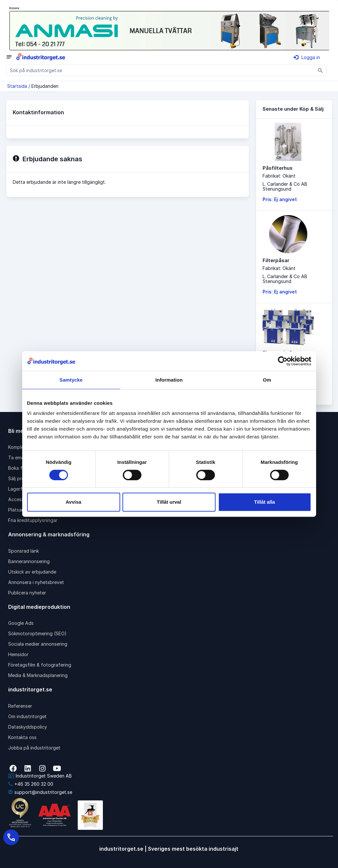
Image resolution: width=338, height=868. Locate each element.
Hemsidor (18, 654)
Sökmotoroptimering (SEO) (37, 633)
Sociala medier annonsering (38, 644)
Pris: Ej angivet (280, 199)
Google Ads (21, 623)
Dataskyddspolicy (28, 727)
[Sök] (321, 70)
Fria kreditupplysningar (33, 520)
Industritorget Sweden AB (40, 776)
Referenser (20, 706)
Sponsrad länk (24, 551)
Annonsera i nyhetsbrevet (36, 582)
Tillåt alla (265, 502)
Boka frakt (20, 468)
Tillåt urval (169, 502)
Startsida (17, 86)
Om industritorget (27, 716)
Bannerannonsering (29, 561)
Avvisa (73, 502)
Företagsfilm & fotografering (40, 665)
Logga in (307, 57)
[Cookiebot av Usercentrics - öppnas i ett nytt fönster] (283, 361)
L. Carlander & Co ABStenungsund (285, 186)
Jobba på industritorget (34, 748)
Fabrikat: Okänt (279, 176)
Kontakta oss (22, 737)
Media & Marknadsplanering (38, 675)
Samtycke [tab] (71, 380)
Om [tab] (267, 380)
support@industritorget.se (40, 792)
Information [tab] (169, 380)
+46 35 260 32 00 (31, 784)
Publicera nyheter (27, 593)
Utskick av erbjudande (32, 572)
